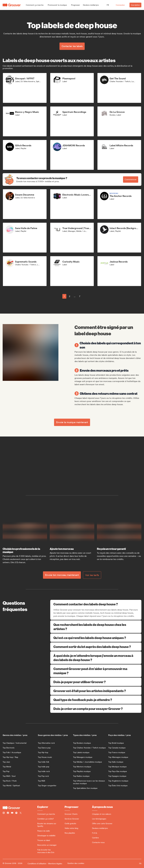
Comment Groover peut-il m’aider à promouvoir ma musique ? (96, 671)
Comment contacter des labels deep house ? (96, 604)
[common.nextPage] (86, 296)
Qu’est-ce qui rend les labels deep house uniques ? (96, 638)
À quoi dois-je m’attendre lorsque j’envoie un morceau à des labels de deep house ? (96, 658)
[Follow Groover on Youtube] (12, 813)
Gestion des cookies (76, 863)
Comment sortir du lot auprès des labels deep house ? (96, 647)
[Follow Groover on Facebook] (8, 813)
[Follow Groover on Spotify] (16, 813)
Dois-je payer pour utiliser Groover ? (96, 682)
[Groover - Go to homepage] (20, 808)
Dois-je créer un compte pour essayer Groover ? (96, 709)
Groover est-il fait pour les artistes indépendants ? (96, 691)
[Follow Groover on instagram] (4, 813)
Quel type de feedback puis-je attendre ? (96, 700)
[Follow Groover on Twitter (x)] (21, 813)
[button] (35, 5)
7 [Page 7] (80, 296)
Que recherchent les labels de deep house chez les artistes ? (96, 627)
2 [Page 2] (70, 296)
